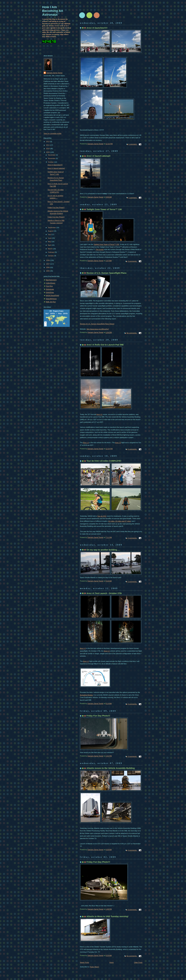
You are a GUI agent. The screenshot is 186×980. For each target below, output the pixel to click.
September (52, 228)
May (50, 242)
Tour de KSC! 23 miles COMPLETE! (104, 461)
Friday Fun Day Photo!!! (98, 716)
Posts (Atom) (94, 967)
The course (100, 249)
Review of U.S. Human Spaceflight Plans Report (97, 324)
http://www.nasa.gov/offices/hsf (98, 329)
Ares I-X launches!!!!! (97, 28)
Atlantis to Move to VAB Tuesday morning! (107, 916)
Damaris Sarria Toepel (54, 73)
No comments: (132, 333)
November (52, 158)
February (51, 252)
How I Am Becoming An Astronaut (53, 11)
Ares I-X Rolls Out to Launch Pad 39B (105, 345)
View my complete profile (53, 133)
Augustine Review (86, 695)
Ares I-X (99, 414)
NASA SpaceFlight (52, 295)
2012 (48, 142)
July (50, 235)
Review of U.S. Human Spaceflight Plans (106, 273)
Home (112, 962)
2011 (48, 145)
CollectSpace (50, 283)
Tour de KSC (102, 516)
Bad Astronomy (51, 280)
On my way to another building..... (103, 550)
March (50, 249)
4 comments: (133, 449)
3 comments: (133, 261)
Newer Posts (84, 962)
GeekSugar (50, 292)
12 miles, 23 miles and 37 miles (120, 521)
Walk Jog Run (51, 302)
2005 (48, 271)
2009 (48, 152)
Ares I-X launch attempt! (98, 156)
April (50, 245)
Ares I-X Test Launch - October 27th (104, 593)
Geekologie (50, 289)
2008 (48, 260)
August (51, 231)
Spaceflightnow (51, 299)
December (52, 155)
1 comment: (133, 144)
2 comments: (133, 538)
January (51, 256)
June (50, 238)
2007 (48, 264)
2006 (48, 267)
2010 (48, 149)
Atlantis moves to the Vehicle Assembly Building (111, 768)
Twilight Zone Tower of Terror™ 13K (104, 209)
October (51, 162)
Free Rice (49, 286)
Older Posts (138, 962)
